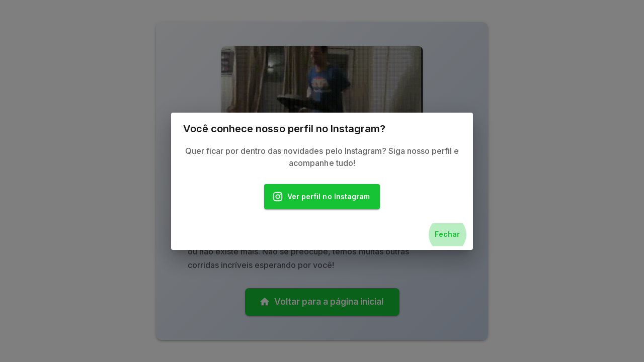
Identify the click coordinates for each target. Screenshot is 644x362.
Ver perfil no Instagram (322, 197)
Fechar (447, 235)
